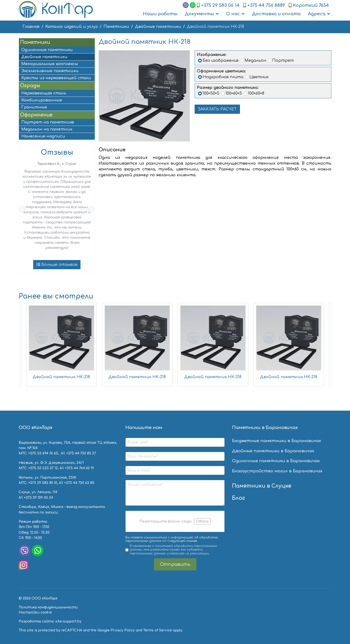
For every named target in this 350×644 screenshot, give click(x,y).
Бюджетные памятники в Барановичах (276, 441)
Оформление (36, 115)
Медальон (255, 61)
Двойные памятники (44, 57)
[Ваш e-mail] (175, 470)
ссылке (192, 541)
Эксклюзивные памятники (50, 71)
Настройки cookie (35, 612)
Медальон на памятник (47, 129)
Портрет (283, 61)
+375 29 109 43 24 (39, 498)
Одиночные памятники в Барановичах (276, 461)
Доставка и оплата (276, 14)
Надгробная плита (223, 77)
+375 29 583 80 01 (43, 483)
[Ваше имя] (175, 442)
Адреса (317, 14)
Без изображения (221, 61)
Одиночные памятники (47, 50)
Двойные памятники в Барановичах (273, 451)
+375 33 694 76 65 (43, 453)
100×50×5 (211, 93)
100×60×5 (234, 93)
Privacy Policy (123, 630)
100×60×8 (256, 93)
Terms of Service (158, 630)
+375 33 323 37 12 (43, 468)
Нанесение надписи (43, 136)
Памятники (35, 42)
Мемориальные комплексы (50, 64)
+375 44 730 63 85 (79, 483)
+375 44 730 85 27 (81, 453)
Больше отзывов (57, 265)
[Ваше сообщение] (175, 493)
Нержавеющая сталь (44, 93)
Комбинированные (42, 100)
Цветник (259, 77)
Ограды (30, 86)
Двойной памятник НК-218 (61, 377)
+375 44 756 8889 (266, 5)
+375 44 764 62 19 (79, 468)
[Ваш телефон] (175, 456)
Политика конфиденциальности (48, 607)
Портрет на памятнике (48, 122)
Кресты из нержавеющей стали (56, 78)
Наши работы (160, 14)
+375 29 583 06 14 (220, 5)
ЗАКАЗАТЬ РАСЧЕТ (217, 109)
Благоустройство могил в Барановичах (277, 471)
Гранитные (34, 107)
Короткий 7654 (311, 5)
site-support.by (68, 621)
